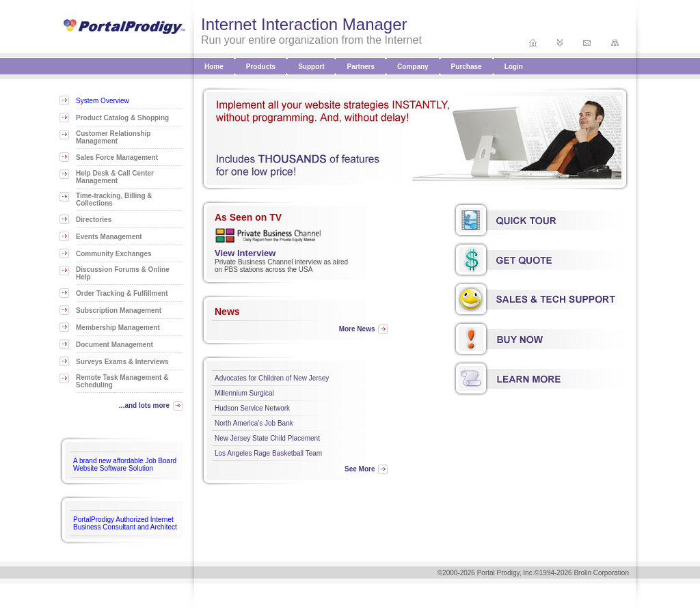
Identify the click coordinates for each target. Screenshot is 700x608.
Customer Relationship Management (113, 137)
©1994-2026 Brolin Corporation (581, 573)
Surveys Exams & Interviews (122, 362)
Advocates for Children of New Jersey (272, 378)
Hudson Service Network (252, 408)
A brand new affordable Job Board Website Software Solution (125, 465)
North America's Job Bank (254, 423)
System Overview (103, 101)
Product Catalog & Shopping (122, 118)
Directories (94, 220)
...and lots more (144, 405)
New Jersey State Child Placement (267, 438)
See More (360, 469)
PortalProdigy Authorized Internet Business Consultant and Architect (125, 523)
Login (514, 67)
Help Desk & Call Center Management (115, 177)
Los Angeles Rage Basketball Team (268, 453)
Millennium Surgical (244, 393)
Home (214, 67)
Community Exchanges (114, 254)
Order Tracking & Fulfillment (122, 293)
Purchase (467, 67)
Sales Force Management (117, 157)
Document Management (115, 345)
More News (357, 329)
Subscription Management (119, 310)
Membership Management (118, 328)
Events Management (109, 237)
